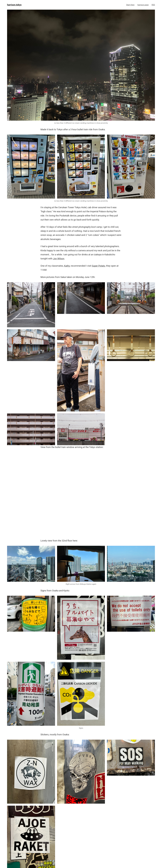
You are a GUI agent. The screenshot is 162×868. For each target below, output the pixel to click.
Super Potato (98, 266)
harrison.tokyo (14, 5)
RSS (153, 5)
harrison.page (143, 5)
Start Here (130, 5)
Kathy (67, 266)
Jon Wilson (59, 259)
